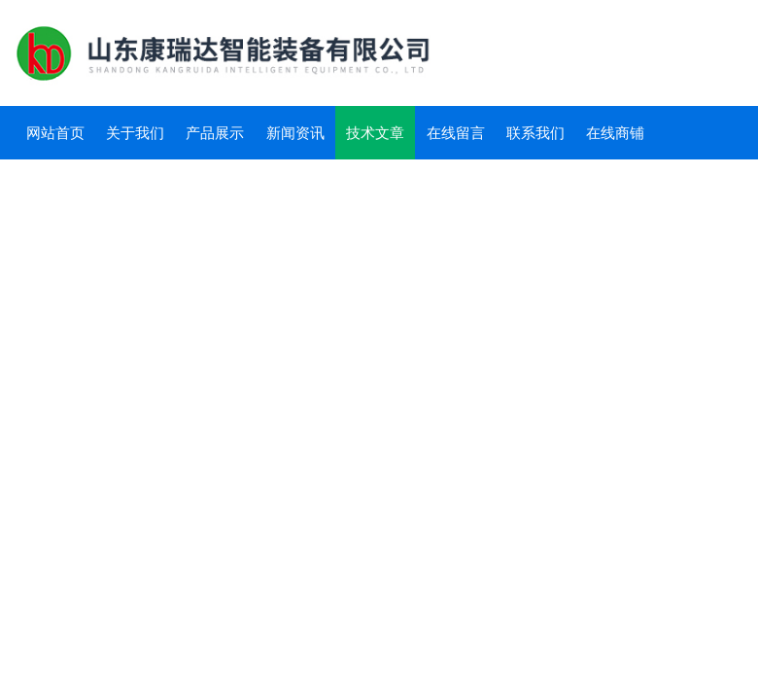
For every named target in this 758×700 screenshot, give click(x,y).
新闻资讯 (295, 133)
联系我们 (535, 133)
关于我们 (135, 133)
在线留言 (456, 133)
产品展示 (215, 133)
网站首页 (55, 133)
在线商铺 (615, 133)
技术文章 (375, 133)
